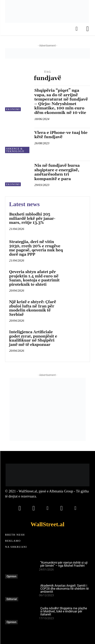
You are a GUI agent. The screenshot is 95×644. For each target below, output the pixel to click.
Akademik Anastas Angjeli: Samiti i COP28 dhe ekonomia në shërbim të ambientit (64, 589)
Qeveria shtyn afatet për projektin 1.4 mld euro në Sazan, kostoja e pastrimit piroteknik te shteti (34, 278)
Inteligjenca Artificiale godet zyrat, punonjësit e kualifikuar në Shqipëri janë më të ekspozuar (33, 338)
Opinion (11, 576)
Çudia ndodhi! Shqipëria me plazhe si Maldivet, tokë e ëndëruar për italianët (64, 611)
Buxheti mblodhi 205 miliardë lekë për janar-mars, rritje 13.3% (32, 219)
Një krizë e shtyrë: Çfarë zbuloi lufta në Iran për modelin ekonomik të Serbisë (33, 308)
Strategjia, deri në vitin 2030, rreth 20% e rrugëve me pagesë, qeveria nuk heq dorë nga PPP (36, 248)
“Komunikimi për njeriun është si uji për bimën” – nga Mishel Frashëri (64, 564)
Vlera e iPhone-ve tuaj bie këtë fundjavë (61, 135)
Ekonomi (13, 109)
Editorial (12, 599)
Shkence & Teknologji (15, 150)
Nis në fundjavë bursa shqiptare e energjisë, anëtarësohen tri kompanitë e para (57, 172)
